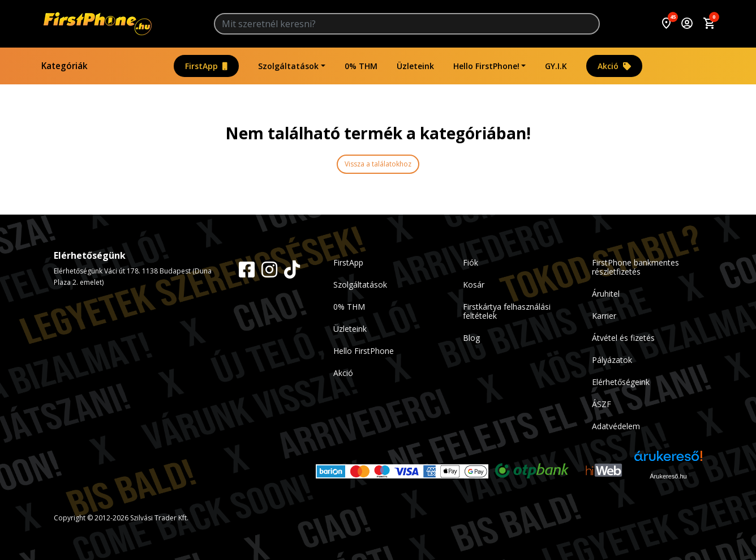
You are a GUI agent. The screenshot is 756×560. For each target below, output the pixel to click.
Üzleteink (415, 66)
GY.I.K (556, 66)
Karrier (604, 316)
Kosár (474, 285)
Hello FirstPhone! (486, 66)
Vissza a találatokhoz (378, 164)
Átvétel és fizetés (623, 338)
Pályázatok (612, 360)
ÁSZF (602, 404)
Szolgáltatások (288, 66)
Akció (614, 66)
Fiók (471, 262)
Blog (471, 338)
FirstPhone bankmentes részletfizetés (635, 267)
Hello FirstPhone (364, 351)
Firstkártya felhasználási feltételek (507, 311)
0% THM (361, 66)
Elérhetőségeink (621, 382)
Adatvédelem (616, 426)
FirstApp (206, 66)
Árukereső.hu (668, 476)
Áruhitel (606, 294)
